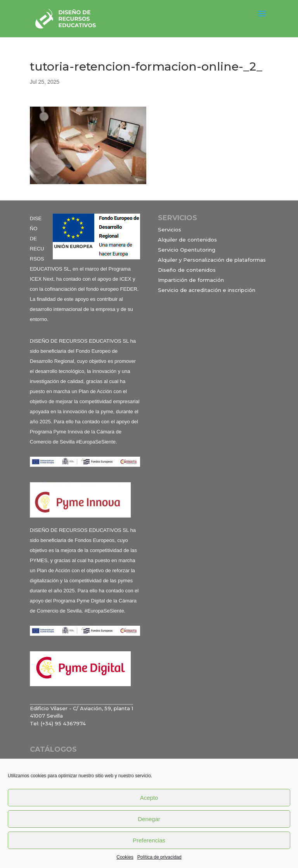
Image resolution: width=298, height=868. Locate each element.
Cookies (125, 857)
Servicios (170, 230)
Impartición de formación (191, 280)
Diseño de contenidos (187, 270)
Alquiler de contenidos (187, 240)
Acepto (149, 798)
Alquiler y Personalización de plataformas (212, 260)
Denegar (149, 819)
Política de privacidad (159, 857)
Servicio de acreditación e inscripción (207, 290)
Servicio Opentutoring (187, 250)
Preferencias (149, 840)
